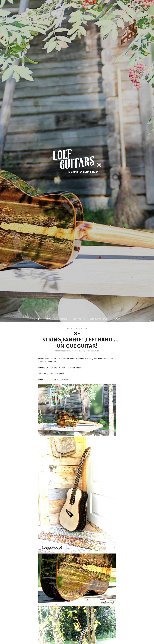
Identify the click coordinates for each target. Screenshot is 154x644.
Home (37, 319)
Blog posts (81, 328)
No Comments (94, 351)
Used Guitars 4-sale (99, 319)
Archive (71, 328)
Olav (83, 351)
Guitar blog (50, 319)
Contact (116, 319)
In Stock (64, 319)
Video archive (79, 319)
